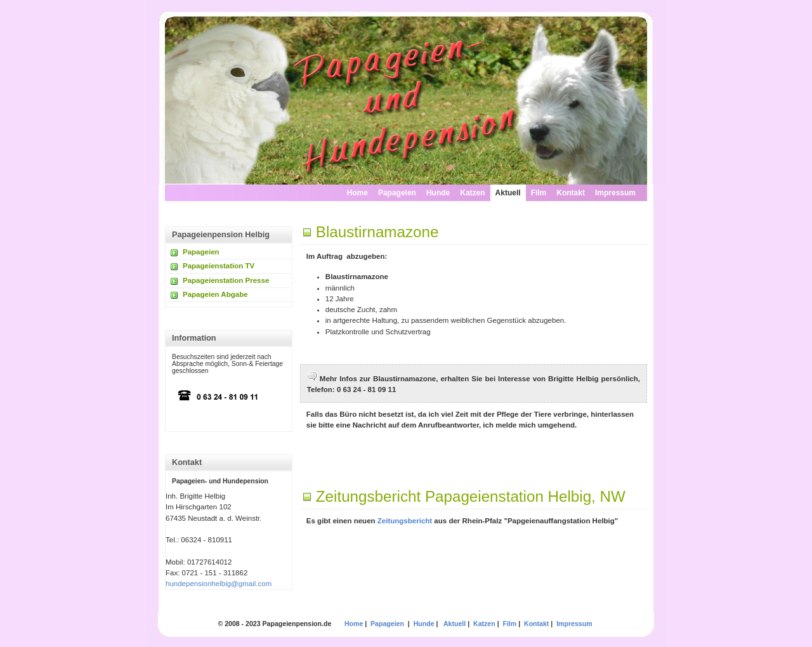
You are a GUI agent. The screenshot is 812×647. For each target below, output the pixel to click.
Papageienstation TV (219, 266)
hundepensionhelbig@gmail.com (219, 584)
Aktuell (508, 193)
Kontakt (571, 193)
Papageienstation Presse (226, 280)
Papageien (397, 193)
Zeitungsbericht (405, 521)
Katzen (472, 193)
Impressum (615, 193)
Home (357, 193)
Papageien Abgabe (215, 294)
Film (539, 193)
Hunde (438, 193)
